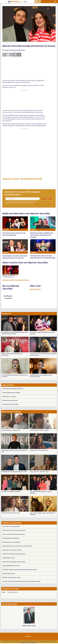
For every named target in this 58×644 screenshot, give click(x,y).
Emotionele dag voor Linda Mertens (11, 542)
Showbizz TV (6, 314)
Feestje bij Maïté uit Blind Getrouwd (11, 566)
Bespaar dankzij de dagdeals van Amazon (13, 389)
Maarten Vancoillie (35, 289)
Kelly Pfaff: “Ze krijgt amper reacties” (12, 577)
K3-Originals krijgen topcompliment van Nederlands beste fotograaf (19, 570)
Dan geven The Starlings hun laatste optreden (14, 554)
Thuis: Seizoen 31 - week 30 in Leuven (39, 472)
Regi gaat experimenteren (9, 573)
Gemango (34, 643)
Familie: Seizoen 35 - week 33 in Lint (11, 513)
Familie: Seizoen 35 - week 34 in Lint (39, 450)
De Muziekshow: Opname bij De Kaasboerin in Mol (14, 472)
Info (24, 641)
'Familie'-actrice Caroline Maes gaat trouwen (14, 534)
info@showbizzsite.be (45, 641)
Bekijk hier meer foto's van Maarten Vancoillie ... (16, 280)
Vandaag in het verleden (10, 589)
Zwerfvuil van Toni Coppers (9, 397)
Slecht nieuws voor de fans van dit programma (14, 530)
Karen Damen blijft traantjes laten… (11, 538)
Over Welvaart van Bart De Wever (10, 404)
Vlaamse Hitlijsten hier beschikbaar (11, 393)
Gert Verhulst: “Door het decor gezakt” (12, 550)
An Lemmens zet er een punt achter (11, 526)
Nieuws (6, 230)
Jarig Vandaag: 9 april (9, 604)
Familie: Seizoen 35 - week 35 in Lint (11, 430)
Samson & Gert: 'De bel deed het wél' (22, 179)
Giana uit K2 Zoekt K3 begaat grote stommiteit (14, 562)
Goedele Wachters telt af (8, 558)
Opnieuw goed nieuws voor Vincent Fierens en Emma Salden (17, 546)
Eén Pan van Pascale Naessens (10, 400)
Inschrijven (47, 199)
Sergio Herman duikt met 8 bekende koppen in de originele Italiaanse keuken (21, 581)
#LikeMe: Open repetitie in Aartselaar (11, 492)
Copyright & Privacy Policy (32, 641)
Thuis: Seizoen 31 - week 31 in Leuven (39, 430)
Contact (28, 636)
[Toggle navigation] (55, 2)
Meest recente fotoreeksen (11, 412)
